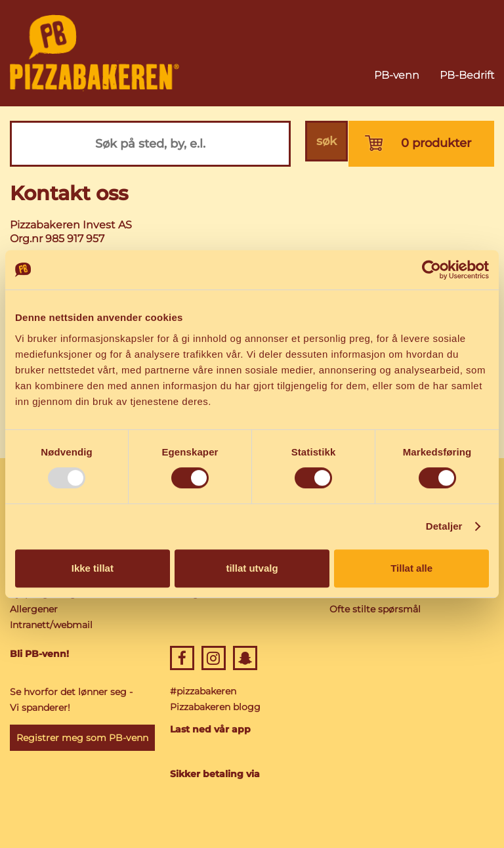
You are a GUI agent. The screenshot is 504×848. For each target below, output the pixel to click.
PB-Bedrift (467, 75)
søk (325, 144)
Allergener (34, 609)
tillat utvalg (252, 568)
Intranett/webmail (51, 625)
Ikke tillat (93, 568)
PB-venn (397, 75)
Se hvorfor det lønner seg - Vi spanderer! (71, 700)
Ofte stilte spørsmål (375, 609)
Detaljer (444, 526)
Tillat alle (411, 568)
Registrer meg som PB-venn (82, 738)
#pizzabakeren (203, 691)
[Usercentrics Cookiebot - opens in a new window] (431, 270)
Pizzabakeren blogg (215, 707)
